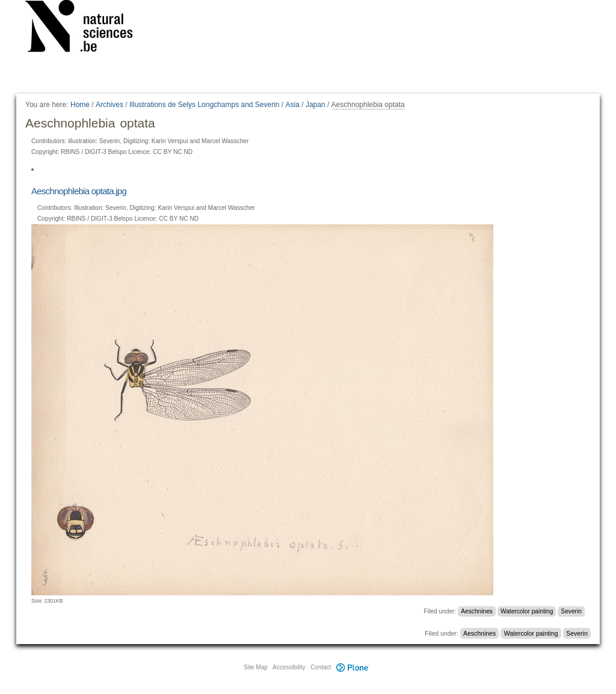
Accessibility (289, 667)
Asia (293, 105)
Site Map (255, 667)
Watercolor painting (527, 611)
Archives (109, 105)
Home (80, 105)
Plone (353, 667)
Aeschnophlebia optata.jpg (79, 191)
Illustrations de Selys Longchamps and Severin (204, 105)
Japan (316, 105)
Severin (571, 611)
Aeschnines (477, 611)
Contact (321, 667)
